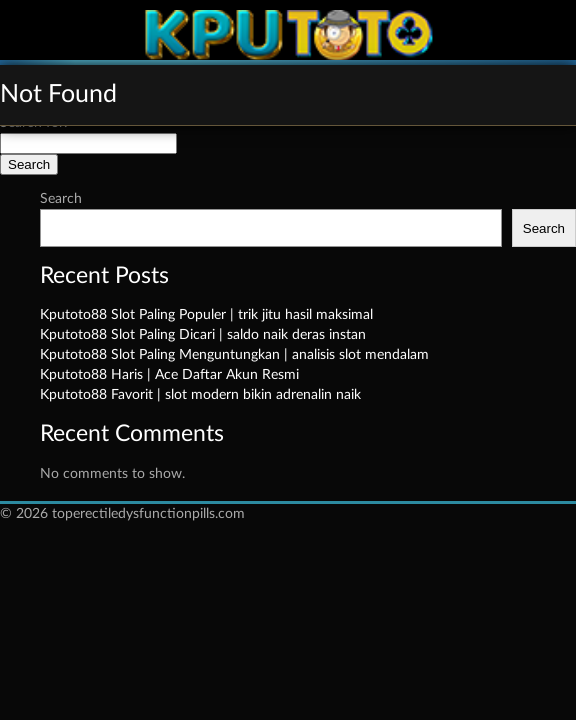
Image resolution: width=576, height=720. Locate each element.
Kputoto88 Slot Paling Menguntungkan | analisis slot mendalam (234, 355)
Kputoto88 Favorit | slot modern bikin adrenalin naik (200, 395)
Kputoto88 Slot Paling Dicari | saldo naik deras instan (203, 335)
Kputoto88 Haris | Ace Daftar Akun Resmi (169, 375)
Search (61, 199)
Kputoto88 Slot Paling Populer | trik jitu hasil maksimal (206, 315)
